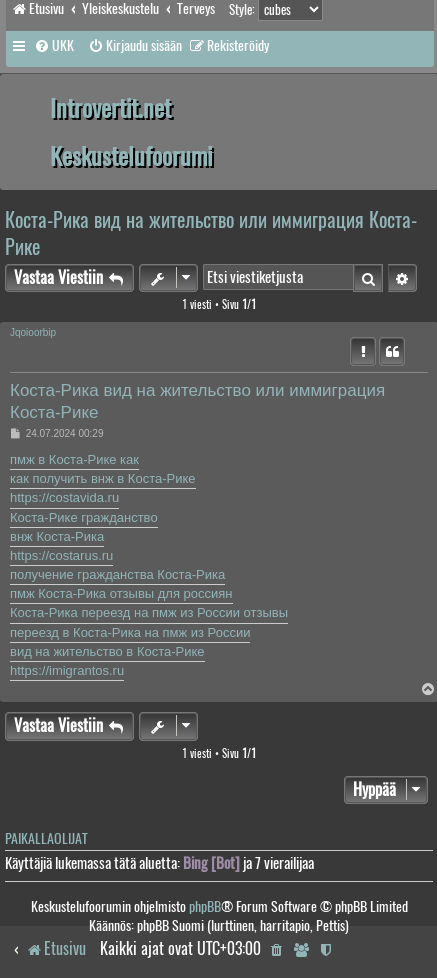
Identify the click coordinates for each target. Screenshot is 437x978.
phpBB (205, 906)
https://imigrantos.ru (67, 670)
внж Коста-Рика (57, 536)
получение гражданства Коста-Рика (117, 574)
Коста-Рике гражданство (84, 517)
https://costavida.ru (64, 497)
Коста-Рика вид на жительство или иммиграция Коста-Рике (211, 233)
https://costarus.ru (61, 555)
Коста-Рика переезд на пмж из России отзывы (149, 612)
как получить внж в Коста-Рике (103, 478)
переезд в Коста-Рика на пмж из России (130, 632)
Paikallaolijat (46, 838)
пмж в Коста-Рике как (74, 459)
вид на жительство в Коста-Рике (107, 651)
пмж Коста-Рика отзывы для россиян (121, 593)
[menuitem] (54, 46)
